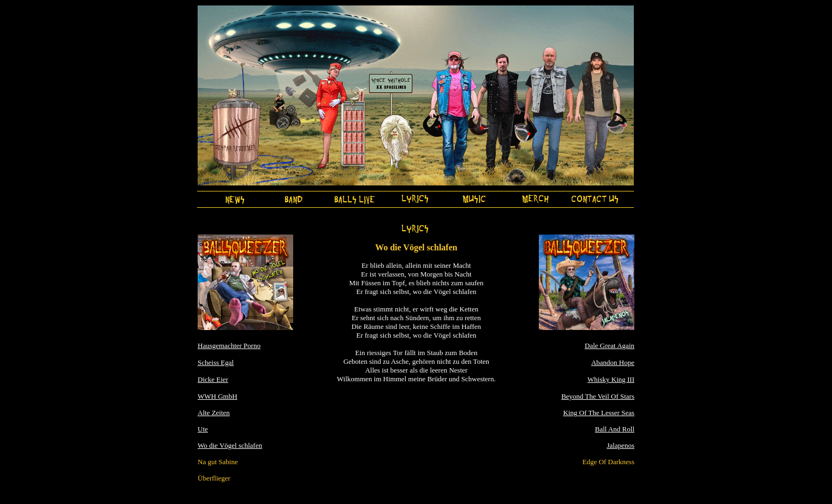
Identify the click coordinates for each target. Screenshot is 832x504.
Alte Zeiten (214, 413)
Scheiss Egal (216, 362)
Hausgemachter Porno (229, 346)
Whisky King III (611, 379)
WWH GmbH (218, 396)
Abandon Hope (613, 362)
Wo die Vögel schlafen (230, 445)
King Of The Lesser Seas (599, 413)
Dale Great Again (610, 346)
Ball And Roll (615, 429)
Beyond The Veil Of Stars (598, 396)
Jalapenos (620, 445)
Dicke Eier (213, 379)
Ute (203, 429)
